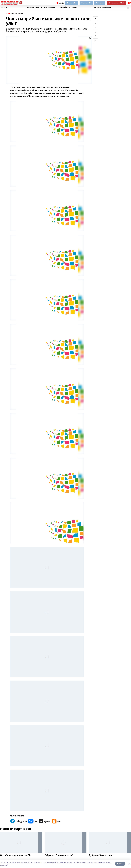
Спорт (8, 13)
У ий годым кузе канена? (102, 7)
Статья (3, 8)
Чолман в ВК (71, 3)
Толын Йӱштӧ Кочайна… (69, 7)
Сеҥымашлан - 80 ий (116, 3)
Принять (120, 864)
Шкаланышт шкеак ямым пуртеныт (41, 7)
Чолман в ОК (86, 3)
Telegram (100, 3)
